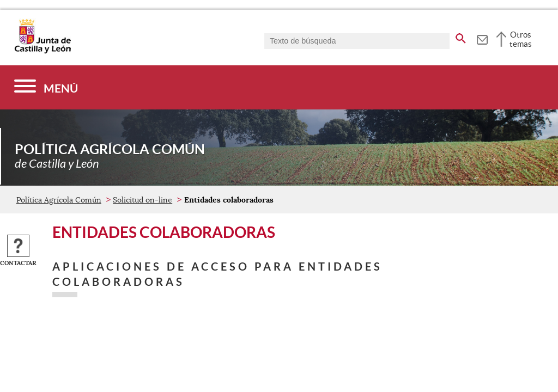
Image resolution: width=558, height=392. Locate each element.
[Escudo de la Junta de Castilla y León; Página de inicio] (43, 51)
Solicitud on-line (142, 200)
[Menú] (46, 87)
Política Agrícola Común (59, 200)
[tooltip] (482, 38)
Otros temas (521, 39)
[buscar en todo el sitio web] (461, 36)
